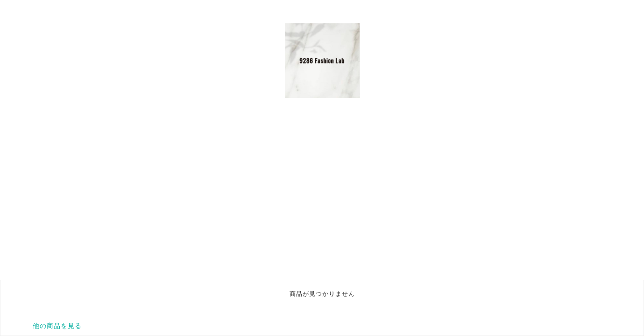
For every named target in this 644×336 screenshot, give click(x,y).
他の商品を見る (57, 326)
